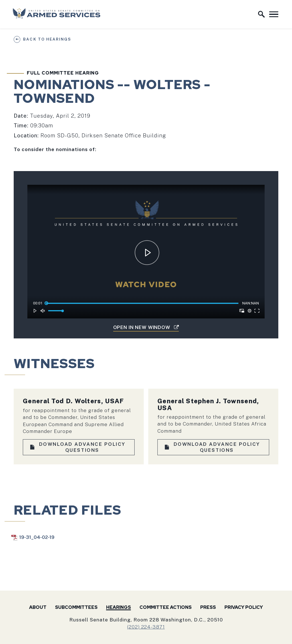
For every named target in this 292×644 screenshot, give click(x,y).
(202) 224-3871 (146, 627)
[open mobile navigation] (274, 14)
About (38, 607)
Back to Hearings (47, 39)
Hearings (118, 607)
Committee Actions (166, 607)
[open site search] (261, 14)
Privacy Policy (244, 607)
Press (208, 607)
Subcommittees (76, 607)
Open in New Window (146, 327)
